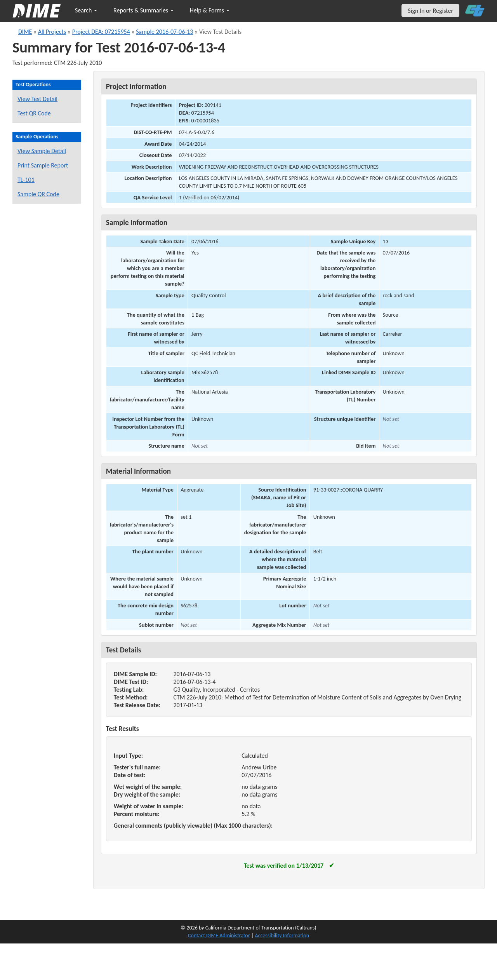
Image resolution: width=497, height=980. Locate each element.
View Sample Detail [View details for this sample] (42, 151)
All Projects (52, 32)
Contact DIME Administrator (219, 936)
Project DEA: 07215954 (101, 32)
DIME (25, 32)
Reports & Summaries (143, 10)
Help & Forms (210, 10)
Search (86, 10)
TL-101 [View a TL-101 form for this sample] (26, 180)
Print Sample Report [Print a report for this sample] (43, 165)
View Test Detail (37, 99)
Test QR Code (34, 113)
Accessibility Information (282, 936)
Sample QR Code (38, 194)
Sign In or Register (430, 11)
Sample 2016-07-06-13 (164, 32)
